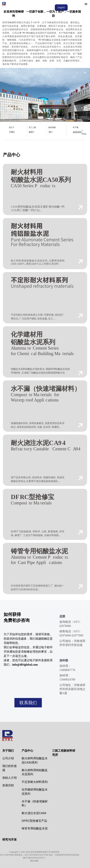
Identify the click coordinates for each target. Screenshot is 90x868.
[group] (45, 95)
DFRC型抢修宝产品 (34, 821)
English (61, 7)
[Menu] (86, 4)
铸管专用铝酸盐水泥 (35, 828)
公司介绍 (8, 758)
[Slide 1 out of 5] (5, 73)
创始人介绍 (10, 778)
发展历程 (8, 785)
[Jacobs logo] (4, 4)
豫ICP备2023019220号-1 (34, 858)
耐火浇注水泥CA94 (34, 813)
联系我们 (28, 703)
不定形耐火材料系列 (35, 782)
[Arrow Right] (85, 73)
